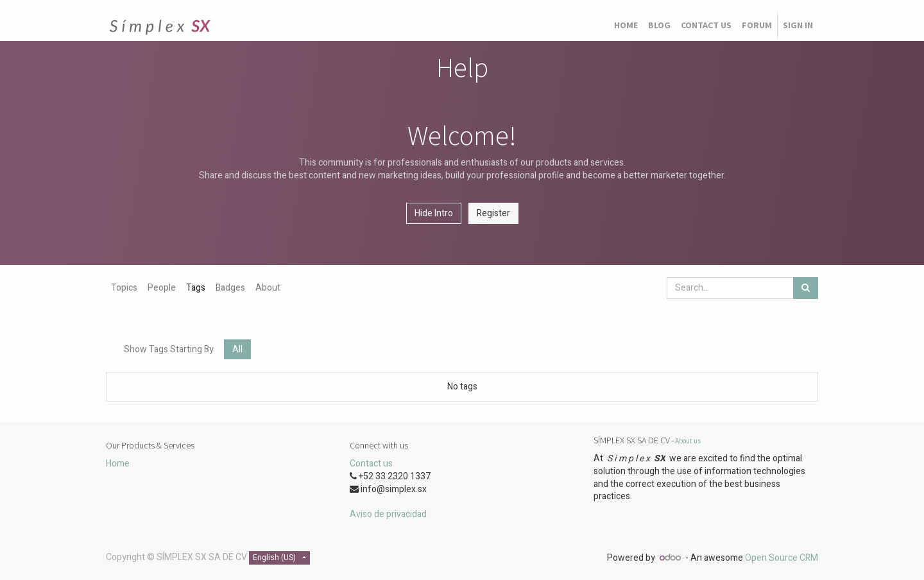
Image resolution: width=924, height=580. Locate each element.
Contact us (371, 464)
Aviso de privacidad (388, 514)
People (162, 288)
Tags (196, 288)
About (268, 288)
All (237, 349)
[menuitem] (626, 26)
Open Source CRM (782, 558)
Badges (230, 288)
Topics (124, 288)
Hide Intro (434, 213)
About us (688, 441)
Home (118, 464)
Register (493, 213)
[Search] (806, 288)
